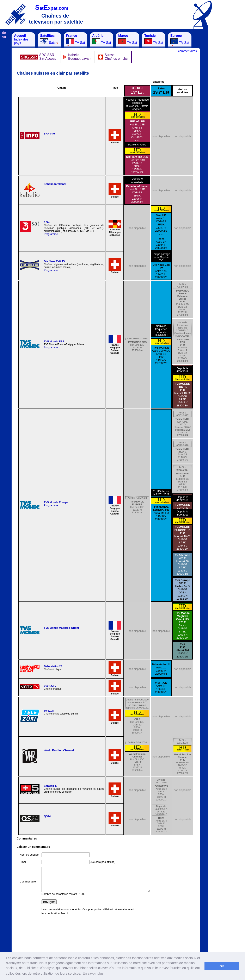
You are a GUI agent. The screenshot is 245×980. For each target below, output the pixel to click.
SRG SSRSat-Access (48, 57)
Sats (49, 39)
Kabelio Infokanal (55, 184)
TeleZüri (49, 711)
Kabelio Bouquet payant (80, 57)
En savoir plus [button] (93, 973)
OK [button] (222, 966)
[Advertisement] (228, 94)
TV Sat (76, 40)
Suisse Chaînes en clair (117, 57)
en (4, 36)
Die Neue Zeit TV (54, 261)
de (4, 33)
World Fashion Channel (59, 750)
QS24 (47, 816)
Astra (161, 91)
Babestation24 (53, 666)
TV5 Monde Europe (56, 502)
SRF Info (49, 134)
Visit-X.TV (50, 686)
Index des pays (21, 39)
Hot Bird (137, 91)
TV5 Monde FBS (54, 341)
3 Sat (47, 222)
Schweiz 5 (50, 786)
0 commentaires (186, 51)
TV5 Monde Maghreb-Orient (61, 628)
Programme (51, 234)
